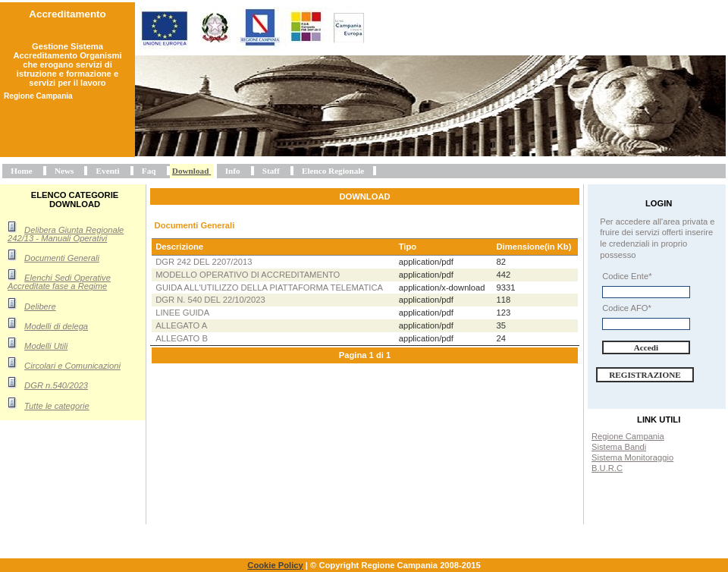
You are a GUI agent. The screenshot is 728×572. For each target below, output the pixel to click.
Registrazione (645, 375)
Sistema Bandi (619, 447)
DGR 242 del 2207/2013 (204, 262)
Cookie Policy (275, 565)
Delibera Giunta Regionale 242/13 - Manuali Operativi (66, 234)
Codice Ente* (627, 276)
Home (22, 171)
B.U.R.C (607, 468)
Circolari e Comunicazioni (72, 366)
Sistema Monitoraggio (632, 457)
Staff (271, 171)
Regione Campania (628, 436)
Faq (149, 171)
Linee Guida (182, 313)
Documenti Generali (62, 258)
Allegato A (181, 325)
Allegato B (182, 338)
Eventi (108, 171)
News (64, 171)
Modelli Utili (46, 346)
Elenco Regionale (333, 171)
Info (233, 171)
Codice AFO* (627, 308)
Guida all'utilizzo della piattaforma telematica (269, 288)
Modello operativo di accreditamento (248, 275)
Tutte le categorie (57, 406)
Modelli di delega (56, 326)
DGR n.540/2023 (56, 385)
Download (191, 171)
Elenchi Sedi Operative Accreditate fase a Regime (59, 282)
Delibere (40, 306)
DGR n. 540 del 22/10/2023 (210, 300)
